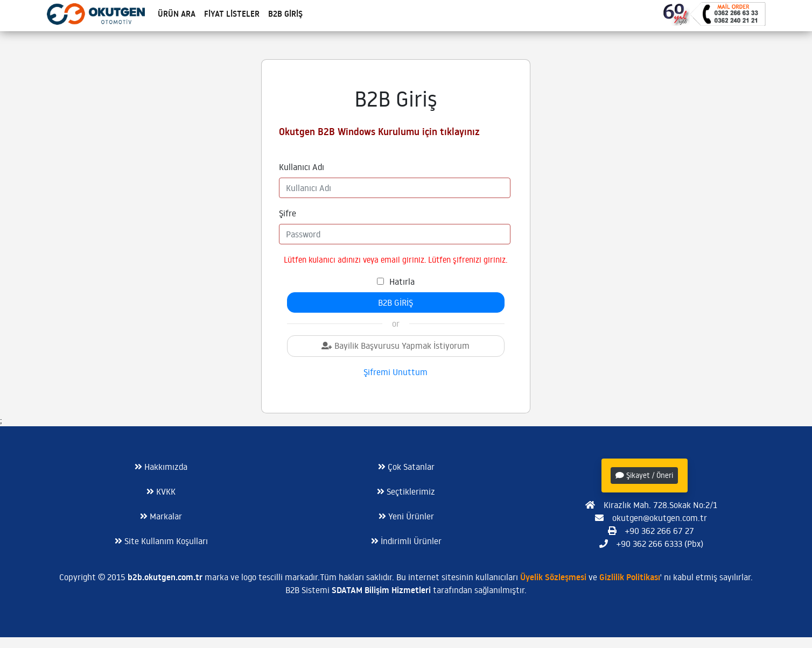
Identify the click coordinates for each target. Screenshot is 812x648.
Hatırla (402, 281)
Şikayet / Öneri (644, 475)
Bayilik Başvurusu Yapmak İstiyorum (395, 346)
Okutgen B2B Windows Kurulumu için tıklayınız (379, 132)
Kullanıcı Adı (302, 167)
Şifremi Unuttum (395, 372)
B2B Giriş (285, 14)
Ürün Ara (177, 14)
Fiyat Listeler (232, 14)
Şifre (288, 213)
